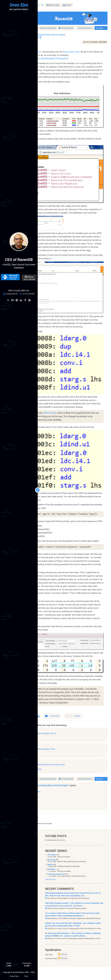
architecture (53, 777)
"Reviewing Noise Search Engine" (76, 797)
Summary (60, 804)
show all (49, 819)
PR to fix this (73, 391)
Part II (58, 815)
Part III (58, 809)
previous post (58, 53)
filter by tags (76, 6)
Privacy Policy (14, 975)
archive (90, 6)
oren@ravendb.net (12, 294)
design (62, 777)
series (51, 30)
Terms (26, 975)
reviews (100, 724)
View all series (50, 893)
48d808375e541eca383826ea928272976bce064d (69, 63)
